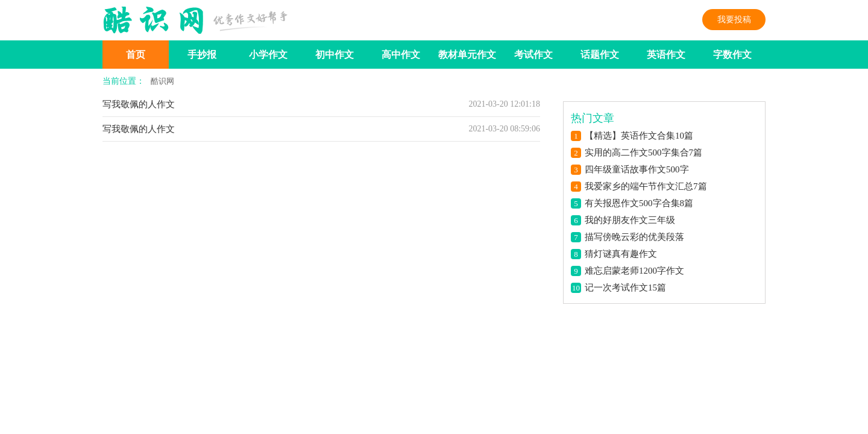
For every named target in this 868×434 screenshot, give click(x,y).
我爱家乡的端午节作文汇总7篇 (646, 186)
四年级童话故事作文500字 (637, 169)
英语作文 (666, 55)
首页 (136, 55)
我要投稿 (734, 20)
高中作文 (401, 55)
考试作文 (533, 55)
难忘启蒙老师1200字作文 (634, 271)
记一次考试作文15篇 (625, 288)
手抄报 (202, 55)
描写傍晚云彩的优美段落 (634, 237)
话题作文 (600, 55)
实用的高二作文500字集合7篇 (643, 153)
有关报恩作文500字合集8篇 (639, 203)
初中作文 (335, 55)
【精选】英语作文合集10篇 (639, 136)
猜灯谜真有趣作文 (621, 254)
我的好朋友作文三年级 (630, 220)
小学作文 (268, 55)
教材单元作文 (467, 55)
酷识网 (162, 81)
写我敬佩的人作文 (139, 104)
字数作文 (732, 55)
